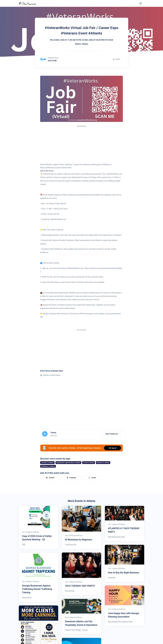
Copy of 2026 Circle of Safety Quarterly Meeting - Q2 (37, 538)
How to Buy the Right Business (123, 573)
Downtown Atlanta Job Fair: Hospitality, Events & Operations (81, 623)
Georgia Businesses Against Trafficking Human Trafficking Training (37, 589)
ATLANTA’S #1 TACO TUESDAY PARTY (124, 530)
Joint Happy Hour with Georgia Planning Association (123, 615)
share (116, 59)
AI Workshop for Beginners (79, 540)
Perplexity (71, 478)
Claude (92, 478)
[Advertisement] (81, 144)
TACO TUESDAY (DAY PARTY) (80, 586)
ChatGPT (50, 478)
